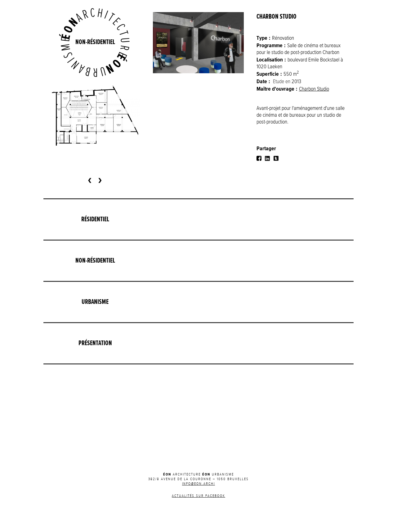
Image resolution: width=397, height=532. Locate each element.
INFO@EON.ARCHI (198, 484)
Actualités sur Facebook (198, 496)
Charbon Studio (314, 89)
